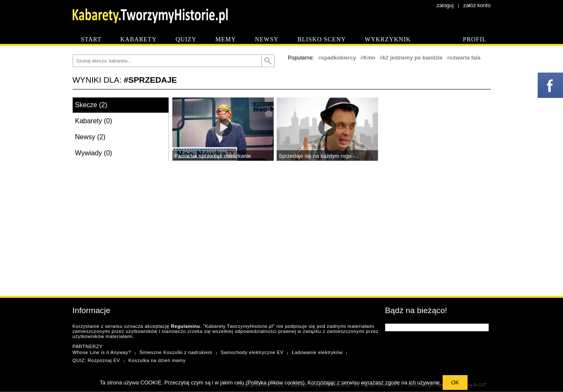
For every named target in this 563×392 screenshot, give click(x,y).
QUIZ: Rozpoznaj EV (97, 360)
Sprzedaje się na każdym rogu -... (319, 156)
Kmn (369, 58)
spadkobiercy (339, 58)
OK (455, 383)
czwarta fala (465, 58)
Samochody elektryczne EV (252, 352)
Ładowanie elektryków (317, 352)
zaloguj (445, 5)
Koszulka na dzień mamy (157, 360)
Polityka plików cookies (275, 383)
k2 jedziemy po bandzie (413, 58)
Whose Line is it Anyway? (102, 352)
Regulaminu (186, 326)
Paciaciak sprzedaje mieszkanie (213, 156)
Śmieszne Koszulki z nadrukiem (176, 352)
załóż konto (477, 5)
